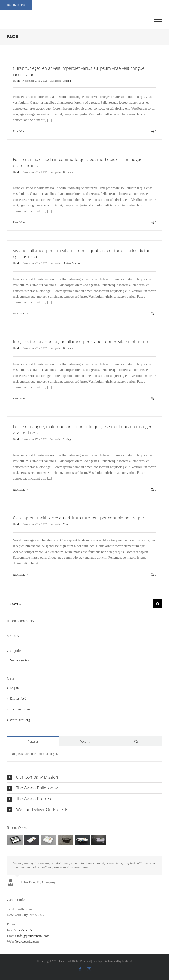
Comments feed (21, 709)
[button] (84, 777)
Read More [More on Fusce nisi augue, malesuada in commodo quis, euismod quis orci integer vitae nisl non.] (19, 490)
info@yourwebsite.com (33, 936)
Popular (33, 741)
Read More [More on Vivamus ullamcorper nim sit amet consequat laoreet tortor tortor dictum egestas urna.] (19, 314)
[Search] (158, 604)
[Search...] (80, 604)
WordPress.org (20, 720)
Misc (66, 524)
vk (18, 81)
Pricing (67, 81)
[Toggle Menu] (158, 19)
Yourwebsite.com (27, 942)
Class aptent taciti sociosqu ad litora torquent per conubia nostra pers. (80, 518)
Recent (84, 741)
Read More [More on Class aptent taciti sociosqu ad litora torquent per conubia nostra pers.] (19, 575)
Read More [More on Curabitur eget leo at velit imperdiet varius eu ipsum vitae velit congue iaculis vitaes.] (19, 131)
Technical (68, 172)
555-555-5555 (27, 924)
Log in (14, 688)
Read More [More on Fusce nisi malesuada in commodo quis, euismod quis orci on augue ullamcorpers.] (19, 222)
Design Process (71, 263)
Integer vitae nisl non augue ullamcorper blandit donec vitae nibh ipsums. (83, 342)
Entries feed (18, 698)
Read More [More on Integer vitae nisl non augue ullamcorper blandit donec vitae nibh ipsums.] (19, 398)
